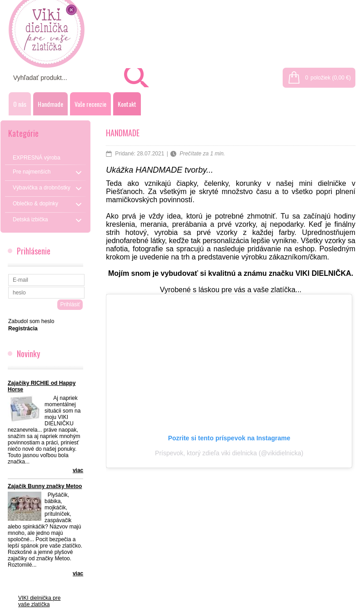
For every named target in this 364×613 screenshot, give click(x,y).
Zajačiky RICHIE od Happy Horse (42, 386)
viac (78, 470)
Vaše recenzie (90, 104)
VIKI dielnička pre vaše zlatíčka (39, 601)
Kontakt (127, 104)
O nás (20, 104)
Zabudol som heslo (31, 321)
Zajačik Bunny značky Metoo (45, 486)
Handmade (50, 104)
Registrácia (344, 5)
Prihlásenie (304, 5)
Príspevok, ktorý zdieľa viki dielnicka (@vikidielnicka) (229, 453)
